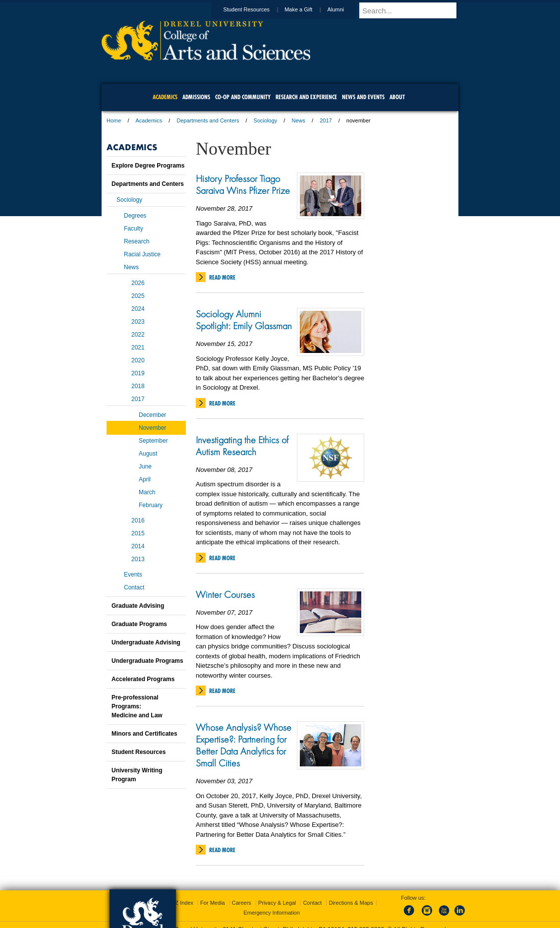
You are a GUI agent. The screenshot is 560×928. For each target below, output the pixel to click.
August (148, 454)
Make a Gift (308, 9)
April (145, 479)
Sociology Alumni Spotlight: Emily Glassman (244, 320)
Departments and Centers (208, 120)
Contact (134, 587)
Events (133, 575)
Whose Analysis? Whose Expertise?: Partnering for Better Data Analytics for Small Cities (244, 745)
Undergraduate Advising (146, 642)
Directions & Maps (351, 893)
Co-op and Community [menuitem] (243, 97)
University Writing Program (137, 775)
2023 (138, 322)
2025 (138, 296)
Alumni (345, 9)
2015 (138, 533)
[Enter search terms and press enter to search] (413, 10)
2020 (138, 360)
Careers (242, 893)
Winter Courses (225, 594)
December (152, 415)
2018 (138, 386)
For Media (213, 893)
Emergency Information (272, 903)
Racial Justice (142, 254)
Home (114, 120)
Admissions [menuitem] (196, 97)
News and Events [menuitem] (363, 97)
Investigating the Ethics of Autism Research (242, 446)
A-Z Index (181, 893)
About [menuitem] (397, 97)
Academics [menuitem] (165, 97)
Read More (222, 277)
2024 (138, 309)
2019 (138, 373)
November (152, 428)
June (145, 466)
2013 (138, 559)
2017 (326, 120)
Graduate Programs (139, 624)
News (298, 120)
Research (137, 241)
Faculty (134, 229)
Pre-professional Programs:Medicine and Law (137, 706)
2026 (138, 283)
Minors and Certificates (144, 734)
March (147, 492)
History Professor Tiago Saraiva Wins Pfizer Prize (243, 184)
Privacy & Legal (277, 893)
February (151, 505)
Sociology (266, 120)
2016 (138, 521)
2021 (138, 348)
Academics (149, 120)
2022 (138, 335)
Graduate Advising (138, 606)
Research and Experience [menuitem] (306, 97)
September (153, 441)
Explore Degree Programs (148, 166)
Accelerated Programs (143, 679)
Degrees (135, 216)
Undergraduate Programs (147, 661)
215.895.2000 (366, 920)
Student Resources (256, 9)
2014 (138, 546)
